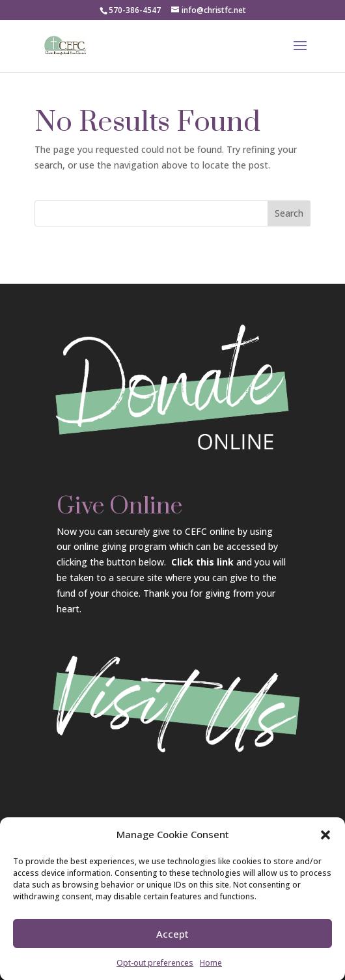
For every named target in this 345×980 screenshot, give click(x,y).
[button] (325, 841)
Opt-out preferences (155, 969)
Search (289, 213)
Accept (172, 940)
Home (211, 969)
